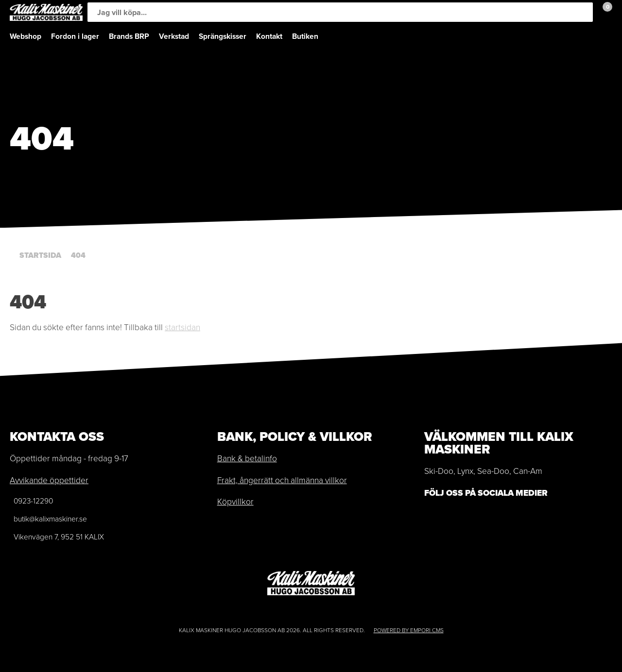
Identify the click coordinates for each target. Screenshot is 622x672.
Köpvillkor (235, 502)
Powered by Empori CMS (409, 630)
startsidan (182, 327)
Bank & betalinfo (247, 458)
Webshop (26, 36)
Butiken (305, 36)
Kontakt (269, 36)
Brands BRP (129, 36)
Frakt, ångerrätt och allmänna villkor (282, 480)
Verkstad (174, 36)
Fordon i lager (75, 36)
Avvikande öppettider (49, 480)
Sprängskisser (223, 36)
